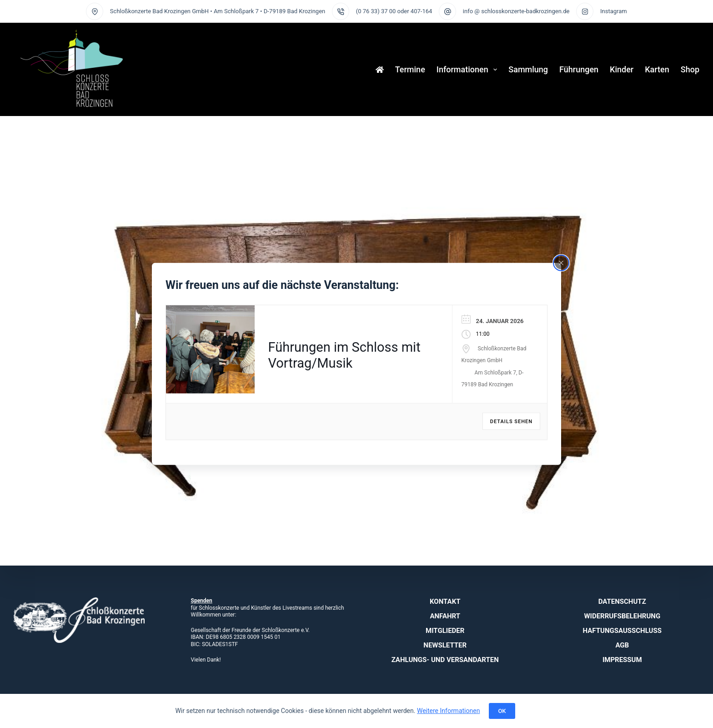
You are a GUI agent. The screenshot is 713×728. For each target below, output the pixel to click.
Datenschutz (622, 602)
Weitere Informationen (448, 711)
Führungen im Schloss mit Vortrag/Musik (344, 355)
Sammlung (528, 69)
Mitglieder (445, 631)
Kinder (622, 69)
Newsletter (445, 645)
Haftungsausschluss (622, 631)
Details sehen (511, 422)
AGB (622, 645)
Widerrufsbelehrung (622, 616)
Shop (690, 69)
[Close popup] (561, 263)
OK (502, 711)
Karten (657, 69)
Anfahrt (445, 616)
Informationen (469, 70)
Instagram (614, 11)
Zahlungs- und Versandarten (445, 660)
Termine (410, 69)
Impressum (622, 660)
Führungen (579, 69)
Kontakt (445, 602)
